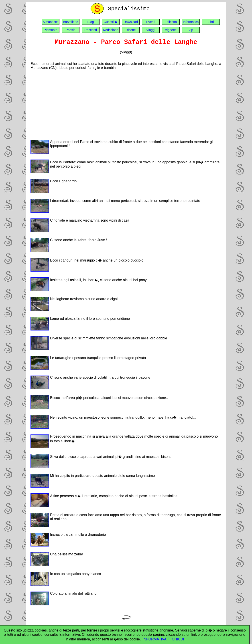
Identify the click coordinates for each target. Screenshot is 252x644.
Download (131, 22)
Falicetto (171, 22)
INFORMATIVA (155, 639)
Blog (91, 22)
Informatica (191, 22)
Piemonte (51, 30)
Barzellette (71, 22)
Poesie (71, 30)
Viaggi (151, 30)
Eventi (151, 22)
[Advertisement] (126, 105)
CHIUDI (178, 639)
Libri (211, 22)
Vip (191, 30)
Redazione (111, 30)
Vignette (171, 30)
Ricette (131, 30)
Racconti (91, 30)
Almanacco (50, 22)
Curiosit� (111, 22)
